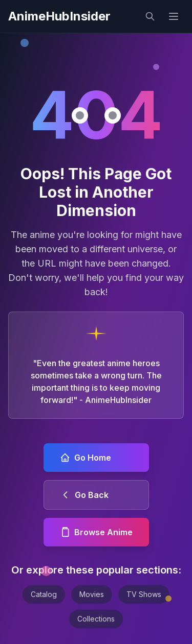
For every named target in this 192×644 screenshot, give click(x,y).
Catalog (44, 594)
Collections (96, 619)
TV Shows (144, 594)
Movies (92, 594)
